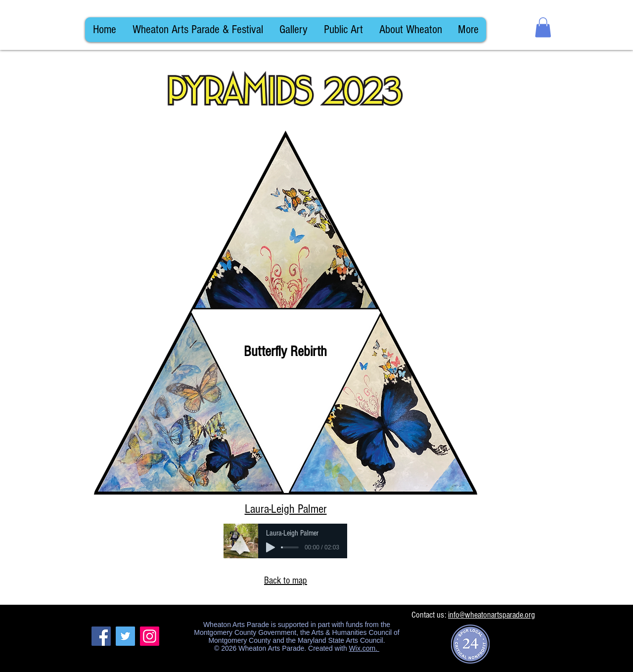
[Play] (271, 547)
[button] (543, 27)
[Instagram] (150, 636)
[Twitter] (125, 636)
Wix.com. (364, 648)
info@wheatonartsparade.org (492, 615)
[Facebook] (101, 636)
